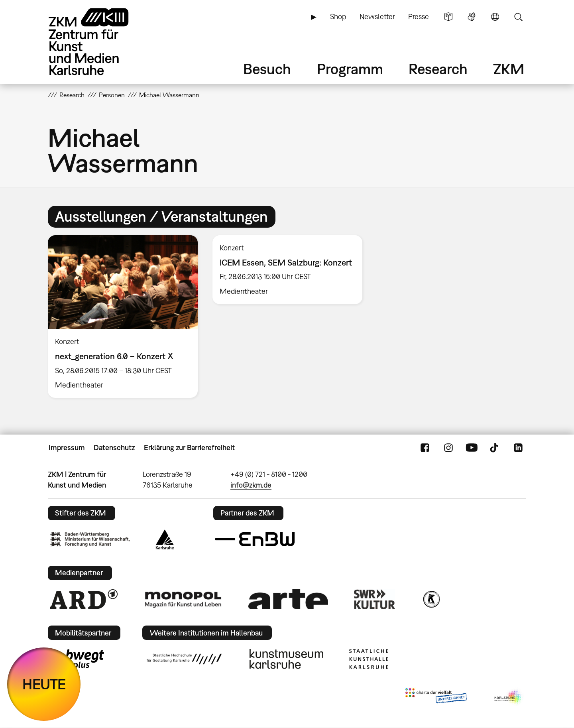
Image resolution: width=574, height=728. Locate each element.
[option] (123, 317)
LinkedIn (518, 448)
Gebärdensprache (472, 17)
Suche (518, 17)
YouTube (472, 448)
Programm (350, 69)
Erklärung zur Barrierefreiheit (189, 448)
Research (438, 69)
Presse (419, 17)
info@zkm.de (251, 485)
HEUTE (44, 684)
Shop (338, 17)
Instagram (448, 448)
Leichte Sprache (448, 17)
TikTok (495, 448)
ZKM (509, 69)
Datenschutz (114, 448)
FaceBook (425, 448)
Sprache (495, 17)
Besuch (267, 69)
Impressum (67, 448)
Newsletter (377, 17)
